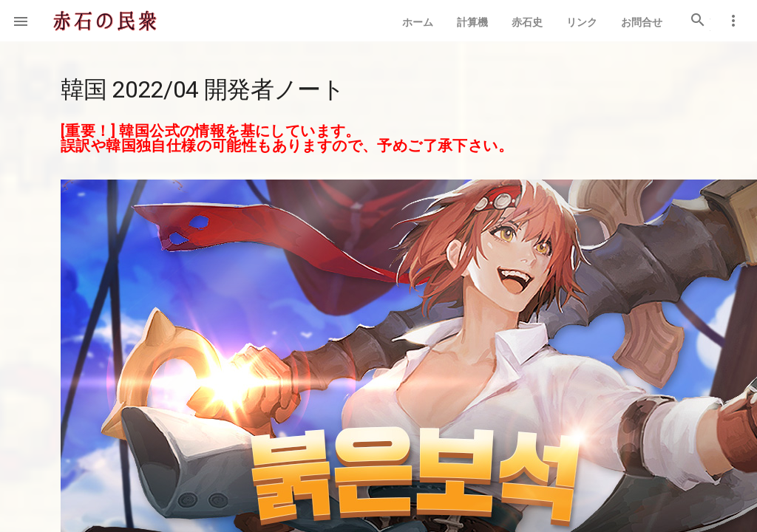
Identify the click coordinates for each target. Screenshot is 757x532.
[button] (21, 21)
